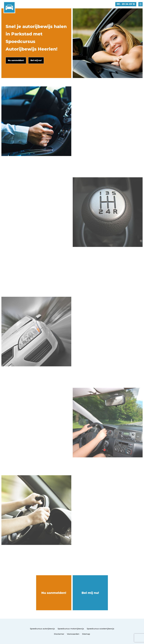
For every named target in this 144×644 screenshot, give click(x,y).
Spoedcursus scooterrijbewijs (100, 629)
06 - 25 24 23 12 (126, 4)
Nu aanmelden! (54, 593)
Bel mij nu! (90, 593)
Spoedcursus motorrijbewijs (71, 629)
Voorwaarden (73, 634)
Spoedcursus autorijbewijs (42, 629)
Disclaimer (59, 634)
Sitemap (86, 634)
